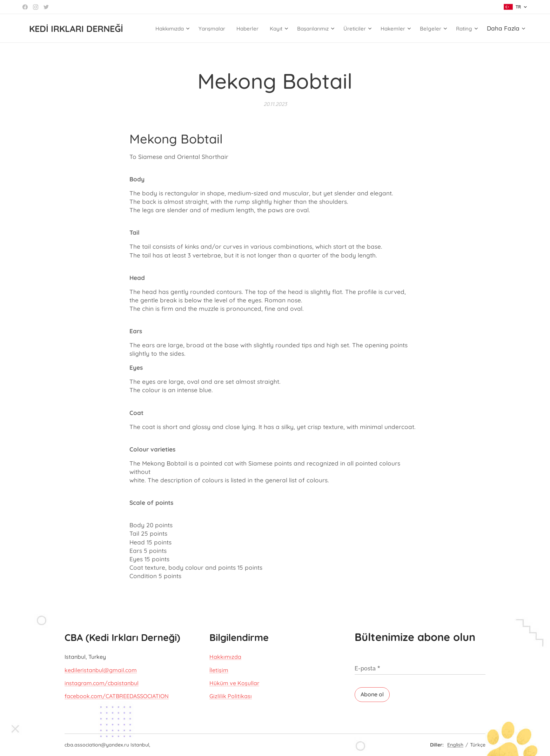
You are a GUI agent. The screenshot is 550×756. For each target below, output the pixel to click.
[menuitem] (178, 28)
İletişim (219, 670)
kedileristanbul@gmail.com (101, 670)
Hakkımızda (225, 657)
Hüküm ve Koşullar (234, 683)
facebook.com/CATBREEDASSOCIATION (117, 696)
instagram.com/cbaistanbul (102, 683)
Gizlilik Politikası (231, 696)
